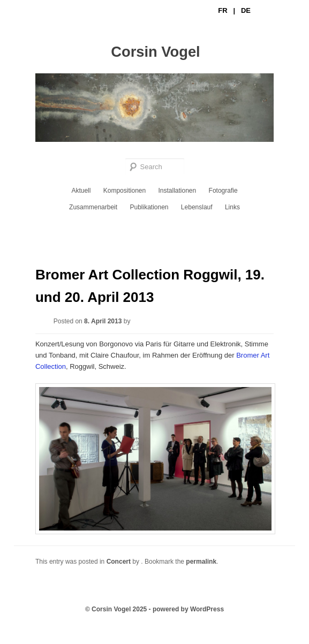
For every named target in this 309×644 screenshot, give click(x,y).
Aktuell (81, 191)
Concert (119, 562)
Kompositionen (125, 191)
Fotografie (223, 191)
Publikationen (149, 207)
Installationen (178, 191)
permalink (201, 562)
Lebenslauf (197, 207)
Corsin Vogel (155, 52)
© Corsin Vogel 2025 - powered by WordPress (154, 609)
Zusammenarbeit (93, 207)
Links (232, 207)
